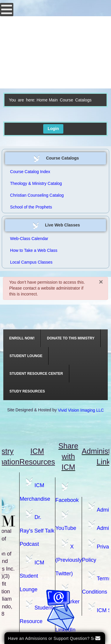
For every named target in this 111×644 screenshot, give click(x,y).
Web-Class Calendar (29, 239)
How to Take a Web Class (34, 250)
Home (42, 100)
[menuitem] (22, 338)
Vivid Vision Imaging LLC (81, 410)
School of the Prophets (31, 207)
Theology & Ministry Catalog (36, 183)
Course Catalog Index (30, 172)
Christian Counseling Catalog (37, 195)
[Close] (101, 282)
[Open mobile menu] (7, 10)
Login (53, 129)
